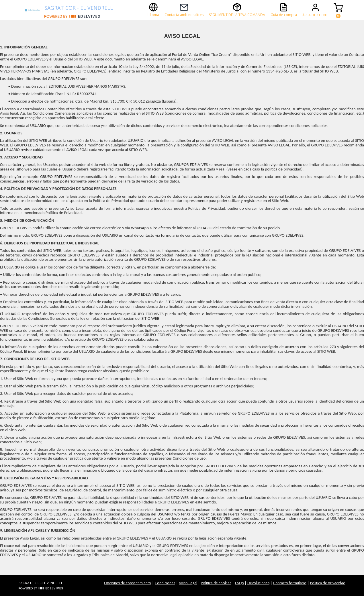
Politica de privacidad (328, 583)
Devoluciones (258, 583)
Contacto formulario (290, 583)
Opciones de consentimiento (128, 583)
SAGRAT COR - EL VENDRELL (79, 8)
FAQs (239, 583)
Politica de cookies (216, 583)
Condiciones (165, 583)
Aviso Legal (188, 583)
